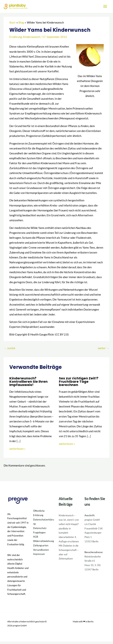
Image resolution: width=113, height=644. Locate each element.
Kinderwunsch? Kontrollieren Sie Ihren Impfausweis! (28, 384)
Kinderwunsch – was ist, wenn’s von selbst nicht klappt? (69, 522)
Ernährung (16, 40)
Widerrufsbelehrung (44, 544)
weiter (103, 351)
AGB (36, 539)
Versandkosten (41, 552)
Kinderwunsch (32, 40)
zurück (10, 351)
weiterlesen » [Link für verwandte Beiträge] (17, 451)
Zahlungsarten (41, 548)
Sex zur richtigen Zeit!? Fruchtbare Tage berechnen (79, 384)
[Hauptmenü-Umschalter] (105, 8)
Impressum (39, 557)
